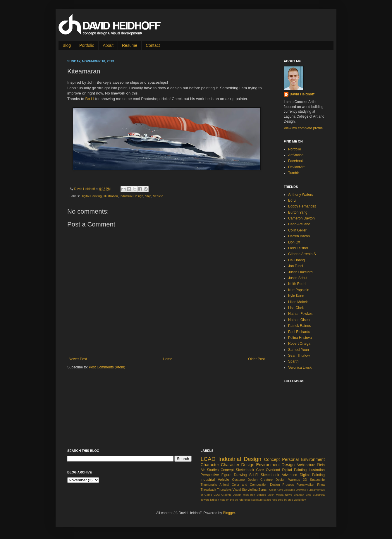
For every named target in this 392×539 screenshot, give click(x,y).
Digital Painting (91, 196)
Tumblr (294, 173)
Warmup (294, 480)
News (288, 495)
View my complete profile (303, 128)
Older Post (256, 359)
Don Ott (294, 242)
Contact (153, 45)
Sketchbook (270, 475)
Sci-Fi (254, 475)
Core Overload (268, 470)
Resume (130, 45)
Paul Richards (299, 332)
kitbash (215, 500)
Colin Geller (297, 230)
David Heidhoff (85, 189)
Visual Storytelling (245, 490)
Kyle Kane (296, 296)
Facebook (296, 161)
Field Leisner (298, 248)
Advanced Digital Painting (303, 475)
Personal (290, 459)
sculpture (257, 500)
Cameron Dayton (301, 218)
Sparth (293, 361)
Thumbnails (209, 485)
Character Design (238, 465)
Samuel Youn (299, 350)
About (108, 45)
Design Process (282, 485)
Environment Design (276, 465)
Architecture (306, 465)
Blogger (229, 513)
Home (168, 359)
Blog (67, 45)
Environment (313, 459)
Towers (205, 500)
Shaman (299, 495)
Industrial (208, 480)
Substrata (319, 495)
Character (210, 465)
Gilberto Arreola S (302, 254)
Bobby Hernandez (302, 206)
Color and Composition (250, 485)
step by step (286, 500)
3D (305, 480)
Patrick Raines (299, 326)
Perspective (210, 475)
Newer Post (78, 359)
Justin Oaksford (300, 272)
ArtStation (296, 155)
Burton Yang (298, 212)
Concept (272, 459)
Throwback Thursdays (216, 490)
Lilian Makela (298, 302)
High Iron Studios (254, 495)
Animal (224, 485)
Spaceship (317, 480)
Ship (148, 196)
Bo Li (90, 99)
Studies (213, 470)
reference (245, 500)
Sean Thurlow (299, 356)
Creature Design (273, 480)
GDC (217, 495)
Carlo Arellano (299, 224)
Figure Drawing (234, 475)
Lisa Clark (296, 308)
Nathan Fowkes (300, 314)
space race (270, 500)
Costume (289, 490)
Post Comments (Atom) (107, 367)
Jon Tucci (296, 266)
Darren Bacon (299, 236)
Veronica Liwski (300, 368)
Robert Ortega (299, 344)
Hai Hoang (296, 260)
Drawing (301, 490)
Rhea (321, 485)
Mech (271, 495)
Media (280, 495)
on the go (232, 500)
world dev (300, 500)
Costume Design (245, 480)
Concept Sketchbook (237, 470)
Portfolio (87, 45)
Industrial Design (131, 196)
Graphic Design (232, 495)
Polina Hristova (300, 338)
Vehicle (158, 196)
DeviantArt (296, 167)
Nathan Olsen (299, 320)
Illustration (111, 196)
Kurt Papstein (299, 290)
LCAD (208, 459)
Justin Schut (298, 278)
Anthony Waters (301, 195)
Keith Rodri (297, 284)
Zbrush (264, 490)
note (223, 500)
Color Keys (276, 490)
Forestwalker (305, 485)
